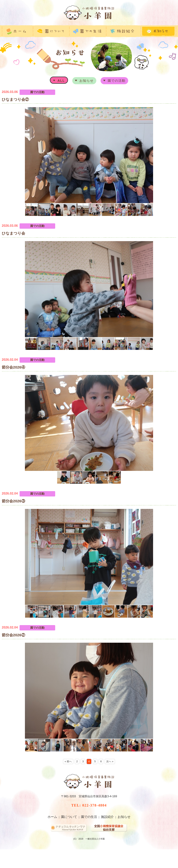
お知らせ (87, 81)
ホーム (52, 817)
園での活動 (117, 81)
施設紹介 (107, 817)
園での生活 (89, 817)
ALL (61, 81)
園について (69, 817)
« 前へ (68, 761)
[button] (5, 155)
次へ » (110, 761)
